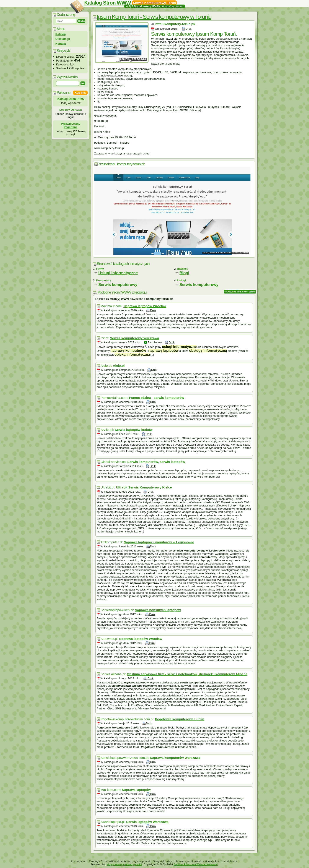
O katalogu (63, 39)
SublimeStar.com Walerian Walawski (196, 864)
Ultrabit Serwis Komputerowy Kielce (144, 487)
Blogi (184, 273)
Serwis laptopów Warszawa (147, 822)
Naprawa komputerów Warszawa (175, 758)
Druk (189, 29)
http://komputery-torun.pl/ (175, 24)
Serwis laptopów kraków (134, 430)
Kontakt (61, 44)
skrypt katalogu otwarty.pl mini (124, 864)
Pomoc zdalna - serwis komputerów (157, 398)
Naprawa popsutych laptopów (158, 610)
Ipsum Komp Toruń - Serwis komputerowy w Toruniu (154, 17)
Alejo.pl (119, 366)
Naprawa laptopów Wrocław (145, 306)
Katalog (61, 34)
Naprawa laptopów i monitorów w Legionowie (159, 542)
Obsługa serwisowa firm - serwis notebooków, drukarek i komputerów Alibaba (187, 674)
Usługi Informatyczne (118, 273)
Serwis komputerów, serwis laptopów (156, 462)
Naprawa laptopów (136, 790)
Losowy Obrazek (71, 110)
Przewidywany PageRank (71, 125)
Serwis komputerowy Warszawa (134, 338)
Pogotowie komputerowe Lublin (180, 719)
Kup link (80, 93)
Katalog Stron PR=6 (71, 99)
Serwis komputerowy (118, 285)
